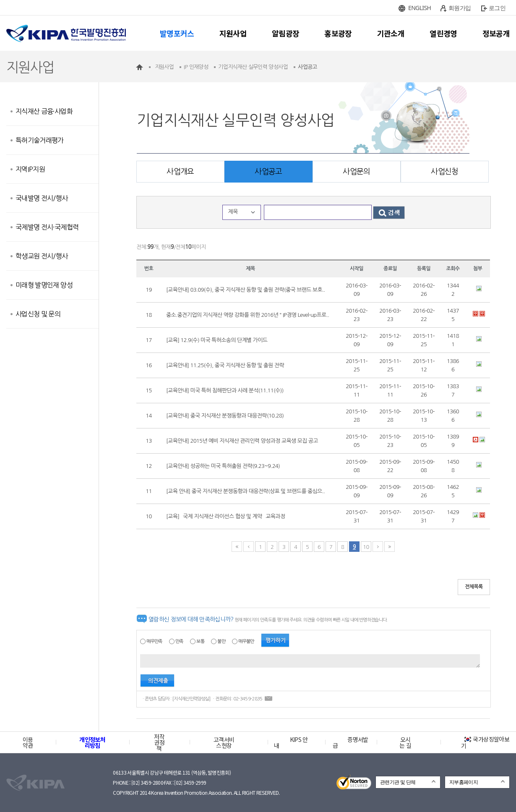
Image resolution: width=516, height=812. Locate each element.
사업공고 (268, 172)
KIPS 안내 (291, 742)
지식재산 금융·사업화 (44, 111)
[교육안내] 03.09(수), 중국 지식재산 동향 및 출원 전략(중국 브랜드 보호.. (246, 290)
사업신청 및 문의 (38, 314)
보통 (200, 641)
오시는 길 (405, 742)
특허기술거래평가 (40, 140)
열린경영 (443, 33)
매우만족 (154, 641)
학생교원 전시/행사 (42, 256)
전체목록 (474, 587)
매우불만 (246, 641)
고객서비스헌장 (224, 742)
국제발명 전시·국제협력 (47, 227)
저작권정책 (159, 742)
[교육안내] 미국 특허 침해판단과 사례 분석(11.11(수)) (225, 390)
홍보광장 (338, 33)
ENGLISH (420, 8)
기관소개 (391, 33)
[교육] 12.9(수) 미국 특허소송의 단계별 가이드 (217, 340)
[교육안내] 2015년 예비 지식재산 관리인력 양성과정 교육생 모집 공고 (242, 441)
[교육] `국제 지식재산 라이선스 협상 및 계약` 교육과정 (226, 516)
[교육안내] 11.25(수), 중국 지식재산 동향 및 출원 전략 (225, 365)
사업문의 (356, 172)
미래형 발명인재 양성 (44, 285)
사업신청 (444, 172)
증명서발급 (350, 742)
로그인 (497, 8)
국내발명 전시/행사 (42, 198)
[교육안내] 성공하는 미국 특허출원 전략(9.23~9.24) (223, 466)
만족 (179, 641)
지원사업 (233, 33)
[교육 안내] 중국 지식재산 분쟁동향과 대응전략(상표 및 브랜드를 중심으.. (245, 491)
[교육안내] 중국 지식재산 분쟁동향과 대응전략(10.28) (225, 416)
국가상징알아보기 (485, 742)
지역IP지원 (30, 169)
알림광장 (285, 33)
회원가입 (460, 8)
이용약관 (28, 742)
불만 (221, 641)
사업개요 (180, 172)
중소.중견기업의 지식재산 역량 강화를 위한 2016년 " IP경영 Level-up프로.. (248, 315)
